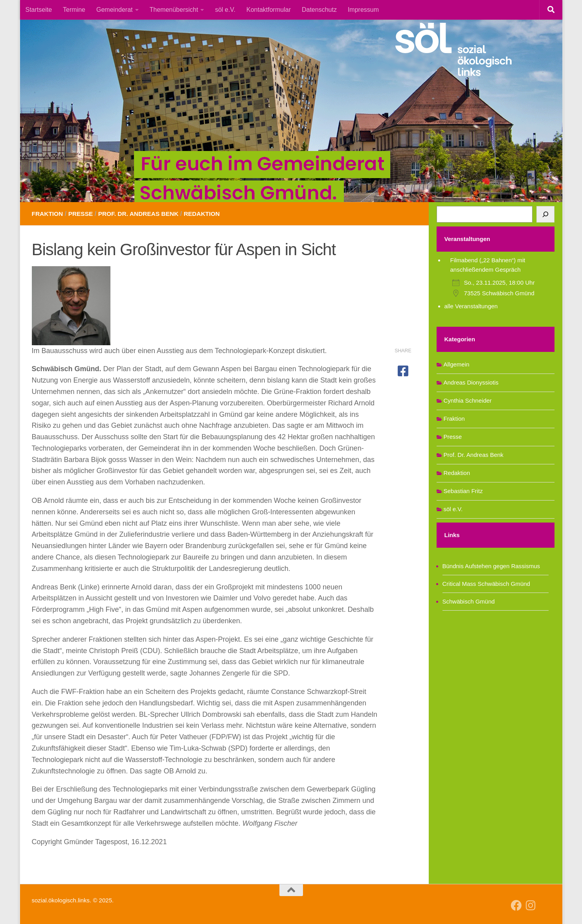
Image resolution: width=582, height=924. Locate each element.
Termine (74, 10)
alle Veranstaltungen (471, 306)
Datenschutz (319, 10)
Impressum (363, 10)
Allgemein (457, 364)
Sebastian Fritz (463, 491)
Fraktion (48, 214)
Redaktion (207, 214)
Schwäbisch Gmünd (469, 601)
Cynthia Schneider (468, 400)
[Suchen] (545, 214)
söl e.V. (225, 10)
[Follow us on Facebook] (516, 906)
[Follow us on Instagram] (531, 906)
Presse (82, 214)
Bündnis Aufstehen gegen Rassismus (491, 566)
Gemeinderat (115, 10)
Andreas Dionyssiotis (471, 382)
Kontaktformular (269, 10)
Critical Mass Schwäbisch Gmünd (486, 584)
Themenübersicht (174, 10)
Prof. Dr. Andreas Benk (142, 214)
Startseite (39, 10)
